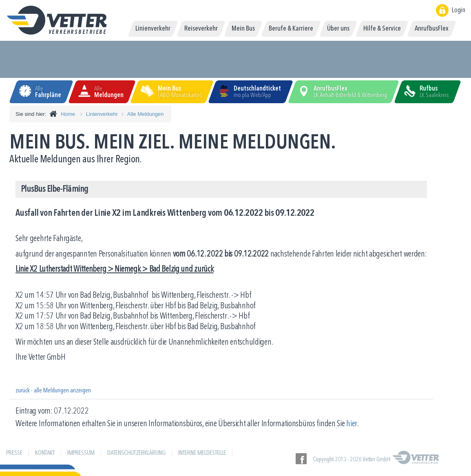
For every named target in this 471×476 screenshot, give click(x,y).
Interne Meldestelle (202, 453)
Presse (14, 453)
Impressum (81, 453)
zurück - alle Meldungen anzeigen (53, 391)
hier (352, 424)
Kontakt (45, 453)
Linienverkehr (102, 114)
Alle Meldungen (146, 114)
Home (68, 114)
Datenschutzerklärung (136, 453)
